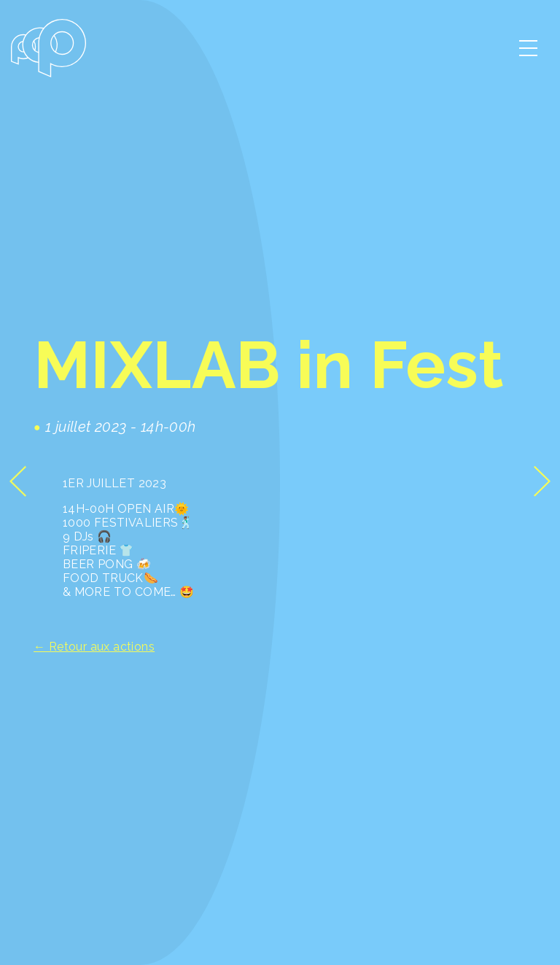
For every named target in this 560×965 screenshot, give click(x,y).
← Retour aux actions (94, 647)
